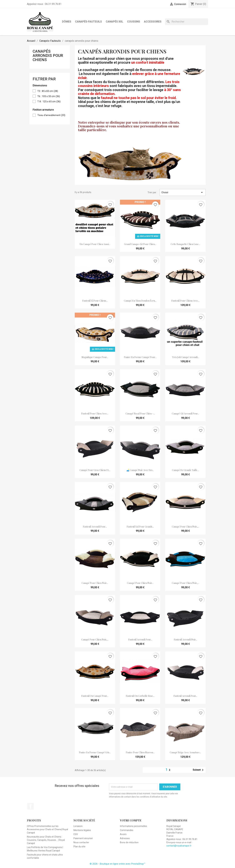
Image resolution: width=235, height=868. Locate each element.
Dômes (67, 22)
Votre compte (131, 820)
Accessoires (153, 22)
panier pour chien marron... (140, 752)
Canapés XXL (114, 22)
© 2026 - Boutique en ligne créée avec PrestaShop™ (117, 864)
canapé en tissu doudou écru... (140, 301)
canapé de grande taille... (185, 470)
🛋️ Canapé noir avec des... (140, 470)
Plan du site (79, 846)
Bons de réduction (129, 842)
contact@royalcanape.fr (179, 846)
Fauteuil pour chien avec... (95, 414)
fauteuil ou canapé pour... (95, 696)
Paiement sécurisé (83, 838)
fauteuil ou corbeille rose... (140, 696)
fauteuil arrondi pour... (95, 527)
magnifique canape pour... (95, 357)
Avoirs (123, 834)
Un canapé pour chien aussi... (95, 244)
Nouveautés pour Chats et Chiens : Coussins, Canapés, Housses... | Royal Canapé (46, 840)
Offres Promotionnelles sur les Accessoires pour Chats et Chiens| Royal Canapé (47, 829)
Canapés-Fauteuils (88, 22)
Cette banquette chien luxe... (185, 244)
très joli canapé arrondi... (185, 357)
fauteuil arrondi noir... (185, 640)
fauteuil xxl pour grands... (140, 527)
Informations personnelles (133, 826)
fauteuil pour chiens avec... (185, 301)
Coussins (134, 22)
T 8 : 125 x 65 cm (49, 101)
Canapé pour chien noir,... (185, 527)
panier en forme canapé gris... (95, 752)
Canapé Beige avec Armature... (185, 752)
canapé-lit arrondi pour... (185, 414)
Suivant (199, 770)
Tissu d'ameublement (51, 115)
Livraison (78, 826)
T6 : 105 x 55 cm (49, 96)
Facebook (31, 806)
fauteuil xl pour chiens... (95, 301)
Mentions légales (82, 830)
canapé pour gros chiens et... (95, 470)
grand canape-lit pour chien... (140, 244)
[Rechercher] (187, 22)
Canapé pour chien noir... (95, 583)
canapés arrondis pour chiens (48, 56)
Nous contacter (81, 842)
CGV (76, 834)
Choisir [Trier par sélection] (183, 192)
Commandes (127, 830)
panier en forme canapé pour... (140, 357)
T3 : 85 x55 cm (48, 91)
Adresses (125, 838)
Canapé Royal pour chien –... (140, 414)
